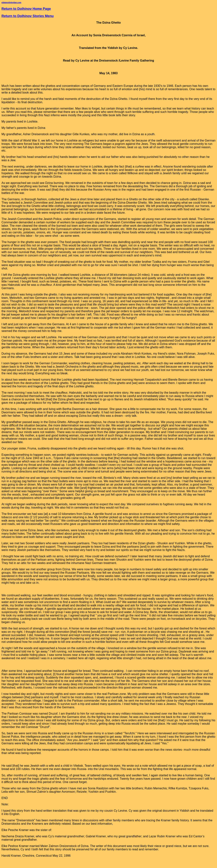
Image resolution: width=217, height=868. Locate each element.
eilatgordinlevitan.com (11, 3)
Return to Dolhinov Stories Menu (28, 16)
